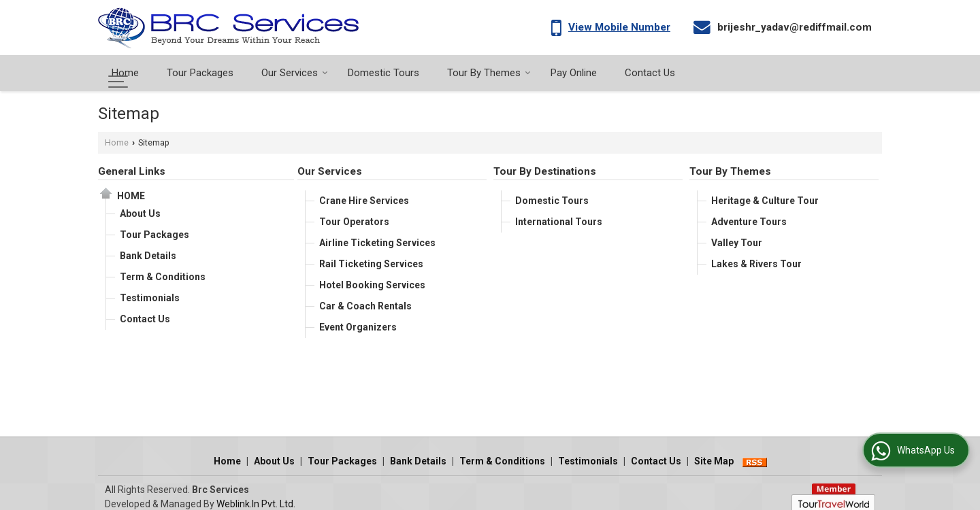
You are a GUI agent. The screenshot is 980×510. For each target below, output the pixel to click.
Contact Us (650, 73)
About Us (140, 214)
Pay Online (574, 73)
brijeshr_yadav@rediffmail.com (795, 27)
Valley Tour (737, 243)
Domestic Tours (383, 73)
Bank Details (148, 256)
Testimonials (150, 298)
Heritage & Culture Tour (765, 201)
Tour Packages (200, 73)
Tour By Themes (489, 73)
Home (125, 73)
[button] (619, 27)
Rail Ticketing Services (371, 264)
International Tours (559, 222)
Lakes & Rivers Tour (756, 264)
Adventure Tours (749, 222)
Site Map (714, 447)
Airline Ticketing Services (377, 243)
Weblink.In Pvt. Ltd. (256, 490)
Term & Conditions (163, 277)
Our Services (295, 73)
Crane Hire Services (364, 201)
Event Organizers (358, 327)
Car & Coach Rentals (365, 306)
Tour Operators (354, 222)
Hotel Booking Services (372, 285)
